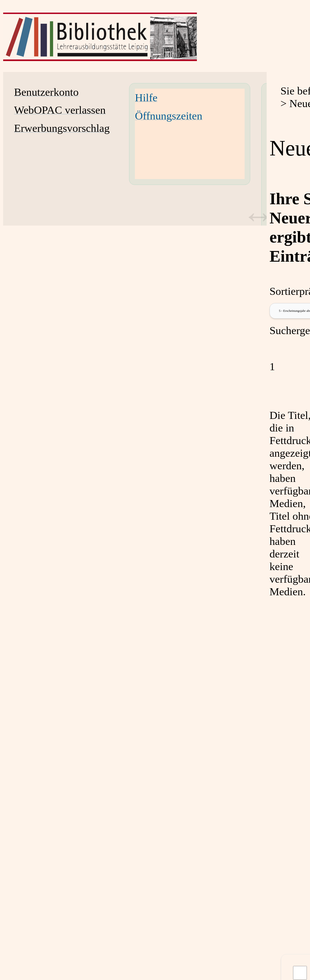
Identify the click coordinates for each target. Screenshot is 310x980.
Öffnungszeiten (169, 116)
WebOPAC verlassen (60, 110)
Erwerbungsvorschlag (62, 128)
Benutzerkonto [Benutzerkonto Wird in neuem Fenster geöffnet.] (46, 92)
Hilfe (146, 98)
